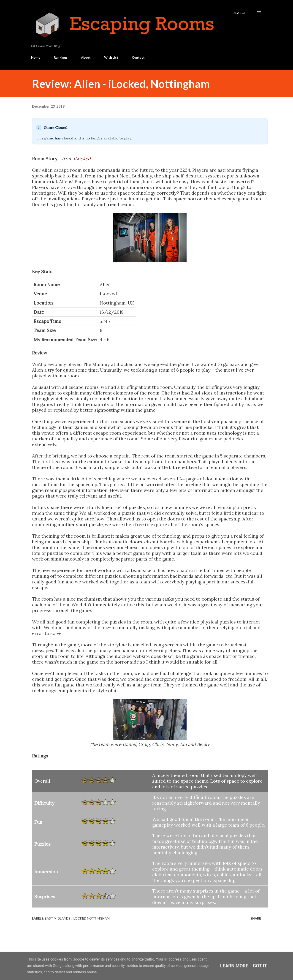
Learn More (234, 966)
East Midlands (58, 918)
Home (36, 57)
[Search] (240, 13)
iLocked (82, 159)
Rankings (61, 57)
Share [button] (256, 918)
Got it (260, 966)
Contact (138, 57)
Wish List (111, 57)
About (86, 57)
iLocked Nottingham (91, 918)
